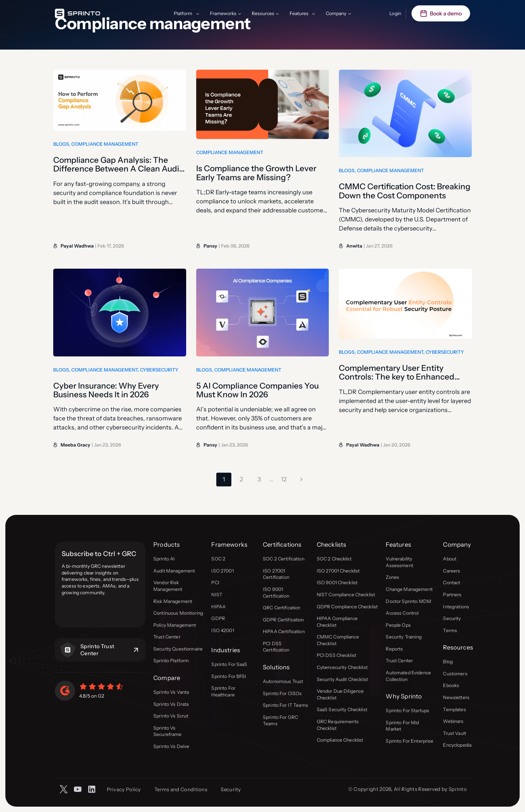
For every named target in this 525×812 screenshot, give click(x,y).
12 (284, 479)
